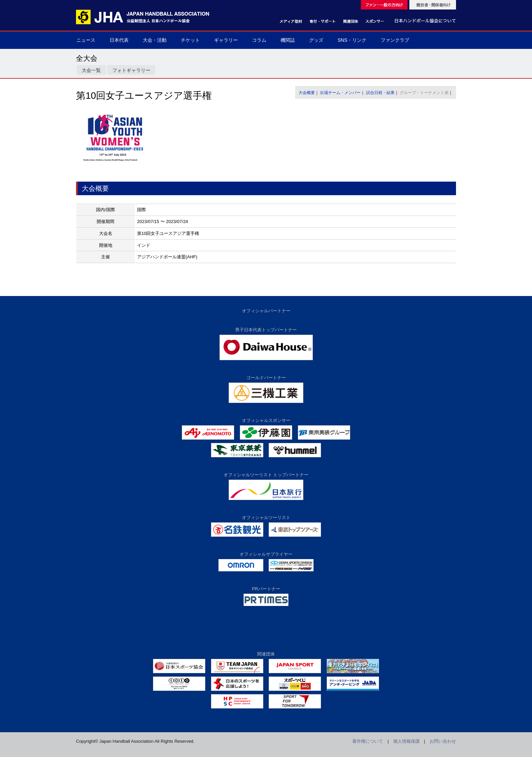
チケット (190, 40)
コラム (259, 40)
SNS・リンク (352, 40)
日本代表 (119, 40)
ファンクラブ (395, 40)
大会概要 (307, 93)
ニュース (86, 40)
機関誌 (288, 40)
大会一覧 (91, 70)
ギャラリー (226, 40)
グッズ (316, 40)
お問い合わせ (443, 741)
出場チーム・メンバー (340, 93)
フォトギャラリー (131, 70)
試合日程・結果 (380, 93)
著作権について (368, 741)
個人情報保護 (406, 741)
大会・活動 (155, 40)
